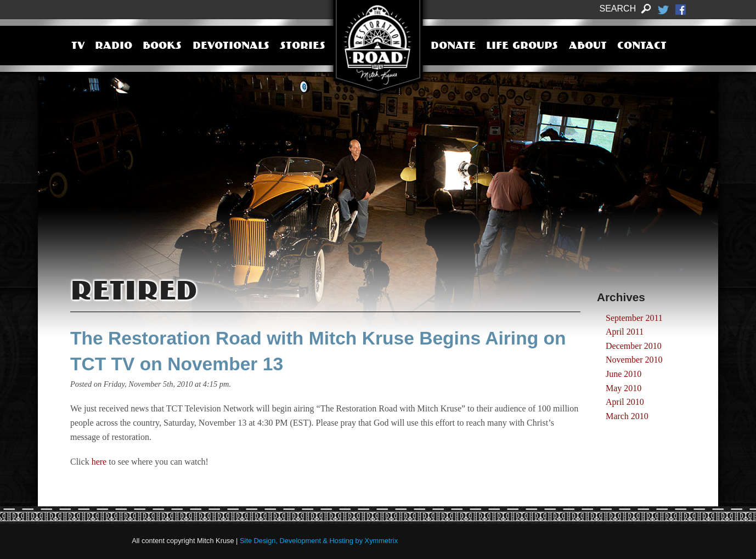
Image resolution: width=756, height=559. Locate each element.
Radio (114, 47)
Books (162, 47)
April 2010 (625, 402)
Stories (303, 47)
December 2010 (634, 346)
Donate (453, 47)
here (99, 462)
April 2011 (625, 332)
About (588, 47)
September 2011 (634, 318)
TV (78, 47)
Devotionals (231, 47)
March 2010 (627, 416)
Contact (642, 47)
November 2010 (634, 360)
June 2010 (624, 374)
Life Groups (522, 47)
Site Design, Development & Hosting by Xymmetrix (319, 541)
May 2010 (624, 388)
